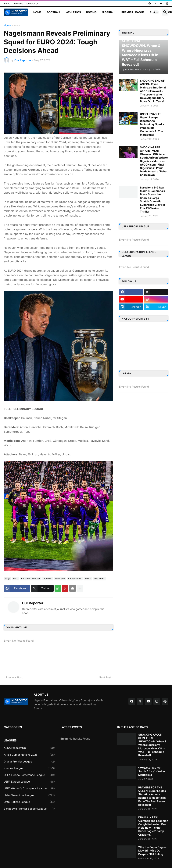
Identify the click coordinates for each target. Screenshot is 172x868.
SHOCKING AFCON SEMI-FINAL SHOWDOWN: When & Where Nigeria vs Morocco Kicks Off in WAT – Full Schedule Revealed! (152, 745)
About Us (18, 4)
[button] (156, 12)
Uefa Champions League (29, 795)
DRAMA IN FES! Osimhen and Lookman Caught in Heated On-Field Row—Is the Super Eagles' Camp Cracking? (153, 826)
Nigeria (107, 12)
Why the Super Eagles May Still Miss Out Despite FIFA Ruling (152, 850)
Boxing (91, 12)
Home (7, 4)
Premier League (133, 12)
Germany (60, 578)
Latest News (75, 578)
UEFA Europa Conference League (29, 775)
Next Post (105, 677)
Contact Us (32, 4)
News (88, 578)
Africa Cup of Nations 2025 (29, 755)
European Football (31, 578)
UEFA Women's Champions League (29, 788)
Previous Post (14, 677)
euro (17, 25)
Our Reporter (33, 603)
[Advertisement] (73, 660)
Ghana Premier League (29, 762)
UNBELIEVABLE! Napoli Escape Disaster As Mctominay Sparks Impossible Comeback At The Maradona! (152, 124)
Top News (99, 578)
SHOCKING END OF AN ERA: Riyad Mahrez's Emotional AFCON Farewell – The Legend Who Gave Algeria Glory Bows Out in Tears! (153, 91)
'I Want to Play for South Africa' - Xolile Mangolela (152, 771)
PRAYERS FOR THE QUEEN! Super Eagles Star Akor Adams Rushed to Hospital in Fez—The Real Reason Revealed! (152, 796)
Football (54, 12)
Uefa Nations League (29, 802)
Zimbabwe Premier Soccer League (29, 809)
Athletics (73, 12)
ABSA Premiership (29, 748)
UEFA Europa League (29, 782)
